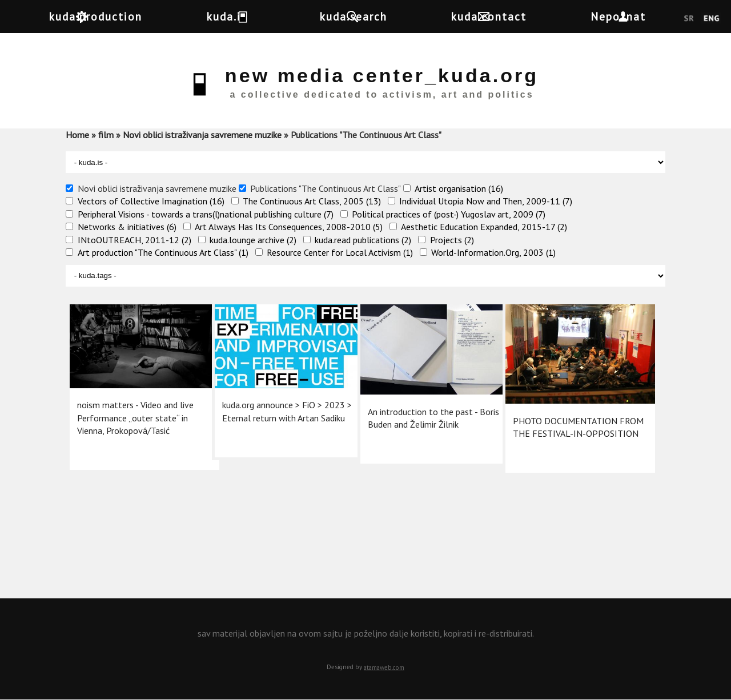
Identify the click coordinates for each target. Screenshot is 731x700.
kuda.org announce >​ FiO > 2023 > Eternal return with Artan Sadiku (273, 403)
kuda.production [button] (106, 16)
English (711, 19)
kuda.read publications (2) (363, 240)
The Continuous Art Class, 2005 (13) (312, 201)
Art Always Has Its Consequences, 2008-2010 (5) (289, 227)
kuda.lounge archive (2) (253, 240)
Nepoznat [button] (658, 16)
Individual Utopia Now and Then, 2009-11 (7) (486, 201)
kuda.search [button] (373, 16)
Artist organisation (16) (459, 188)
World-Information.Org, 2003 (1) (493, 252)
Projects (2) (452, 240)
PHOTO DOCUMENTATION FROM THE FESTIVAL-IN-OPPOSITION (564, 417)
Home (77, 135)
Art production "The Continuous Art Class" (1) (163, 252)
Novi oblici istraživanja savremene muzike (202, 135)
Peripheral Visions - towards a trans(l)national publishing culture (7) (206, 214)
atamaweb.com (384, 667)
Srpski (689, 19)
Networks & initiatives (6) (127, 227)
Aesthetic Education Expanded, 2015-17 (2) (484, 227)
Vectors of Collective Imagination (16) (151, 201)
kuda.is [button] (246, 16)
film (106, 135)
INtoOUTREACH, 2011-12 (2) (134, 240)
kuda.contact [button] (519, 16)
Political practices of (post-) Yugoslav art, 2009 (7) (449, 214)
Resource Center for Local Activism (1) (340, 252)
